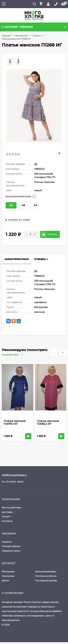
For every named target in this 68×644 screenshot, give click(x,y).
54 (36, 205)
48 (23, 205)
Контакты (7, 521)
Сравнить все (12, 355)
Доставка (7, 512)
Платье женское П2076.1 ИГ (15, 422)
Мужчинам (8, 576)
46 (36, 164)
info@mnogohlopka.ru (14, 475)
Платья (37, 36)
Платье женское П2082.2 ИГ (48, 422)
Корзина (7, 542)
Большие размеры (46, 571)
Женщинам (22, 36)
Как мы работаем (11, 508)
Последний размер (46, 580)
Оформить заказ (11, 551)
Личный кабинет (11, 546)
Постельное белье (46, 576)
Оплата (6, 517)
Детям (5, 580)
